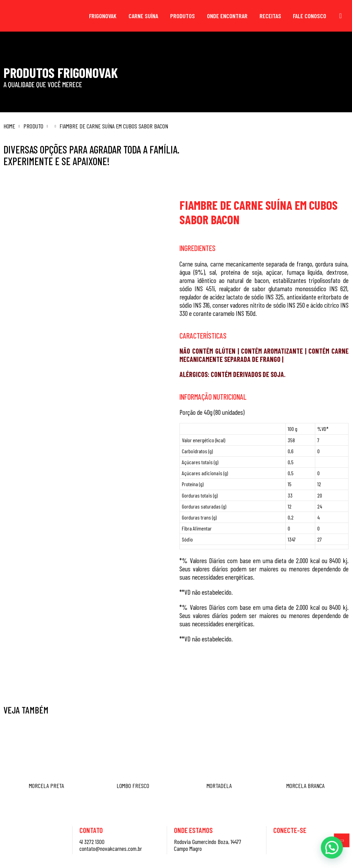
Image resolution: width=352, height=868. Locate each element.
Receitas (270, 16)
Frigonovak (103, 16)
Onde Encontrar (227, 16)
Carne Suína (143, 16)
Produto (33, 126)
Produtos (183, 16)
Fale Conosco (310, 16)
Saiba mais (232, 670)
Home (9, 126)
